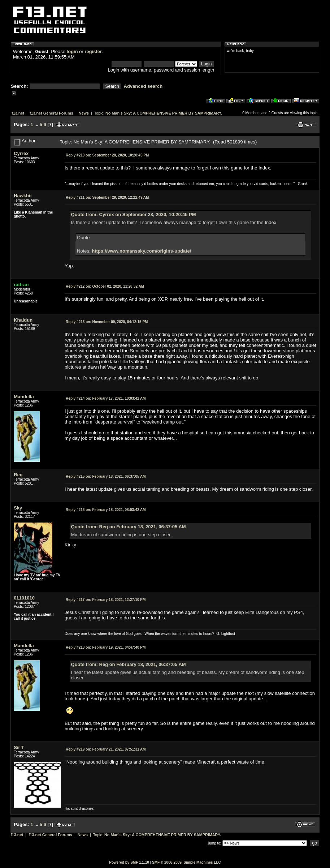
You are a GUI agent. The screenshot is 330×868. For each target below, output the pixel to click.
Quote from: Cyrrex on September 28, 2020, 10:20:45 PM (134, 214)
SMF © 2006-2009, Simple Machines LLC (186, 862)
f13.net (18, 113)
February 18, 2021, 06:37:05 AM (106, 476)
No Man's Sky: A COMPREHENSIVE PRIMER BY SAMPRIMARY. (164, 113)
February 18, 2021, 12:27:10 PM (106, 600)
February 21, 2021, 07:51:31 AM (106, 749)
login (72, 51)
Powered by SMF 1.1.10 (129, 862)
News (84, 113)
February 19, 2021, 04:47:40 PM (106, 647)
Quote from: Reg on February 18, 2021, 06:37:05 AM (129, 527)
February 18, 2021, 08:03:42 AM (106, 510)
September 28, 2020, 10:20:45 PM (107, 155)
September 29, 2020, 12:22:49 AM (107, 197)
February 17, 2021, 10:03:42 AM (106, 398)
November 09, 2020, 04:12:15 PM (107, 322)
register (93, 51)
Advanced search (143, 86)
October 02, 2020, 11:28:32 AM (105, 286)
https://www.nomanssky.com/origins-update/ (141, 251)
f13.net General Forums (51, 113)
